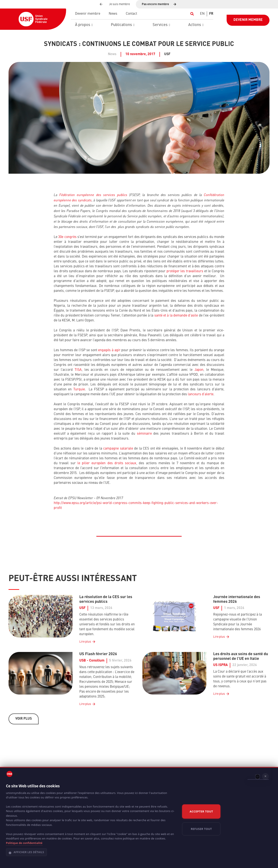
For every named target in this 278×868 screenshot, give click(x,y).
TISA (78, 370)
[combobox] (258, 777)
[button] (192, 14)
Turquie (79, 390)
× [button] (266, 776)
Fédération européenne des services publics (93, 195)
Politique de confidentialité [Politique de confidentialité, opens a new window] (24, 843)
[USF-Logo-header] (33, 19)
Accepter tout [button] (201, 811)
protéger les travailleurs (185, 271)
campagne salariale (118, 449)
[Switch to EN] (202, 14)
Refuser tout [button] (201, 829)
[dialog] (139, 817)
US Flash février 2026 (98, 654)
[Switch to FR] (211, 14)
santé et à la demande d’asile (176, 316)
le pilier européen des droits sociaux (107, 463)
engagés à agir (109, 350)
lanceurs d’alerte (201, 394)
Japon (199, 370)
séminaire (144, 434)
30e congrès (67, 237)
